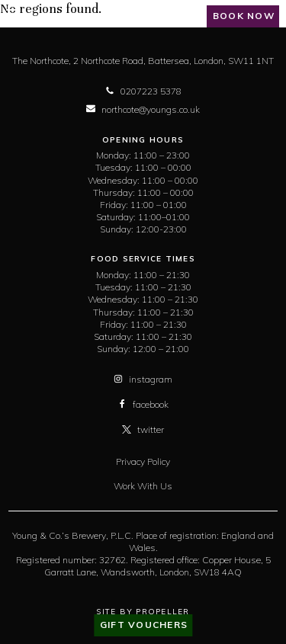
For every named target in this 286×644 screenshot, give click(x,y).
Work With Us (143, 486)
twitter (143, 429)
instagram (143, 379)
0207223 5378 (143, 91)
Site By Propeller (143, 612)
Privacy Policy (143, 461)
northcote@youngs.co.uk (143, 109)
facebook (143, 404)
